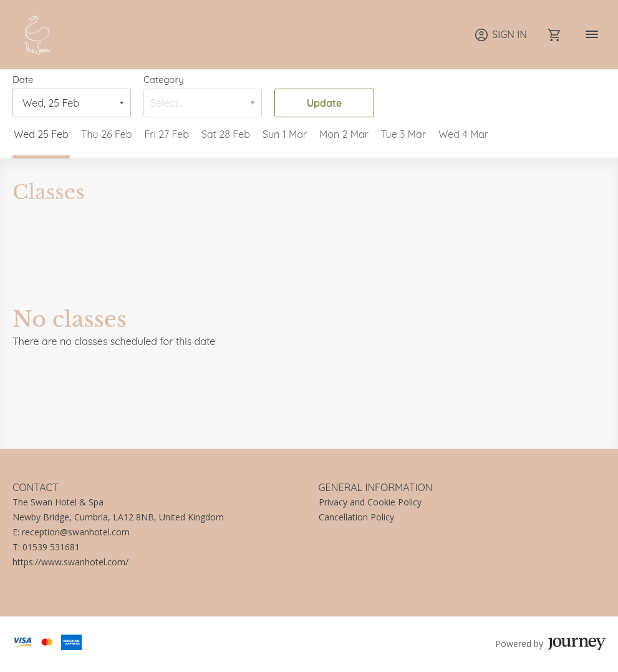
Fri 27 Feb (167, 134)
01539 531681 (51, 547)
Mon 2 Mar (344, 134)
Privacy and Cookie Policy (370, 502)
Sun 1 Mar (285, 134)
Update (325, 103)
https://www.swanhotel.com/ (70, 562)
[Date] (63, 103)
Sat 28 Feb (226, 134)
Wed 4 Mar (463, 134)
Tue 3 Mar (403, 134)
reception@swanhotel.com (76, 532)
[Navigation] (592, 35)
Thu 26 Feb (107, 134)
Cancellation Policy (356, 517)
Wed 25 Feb (41, 134)
